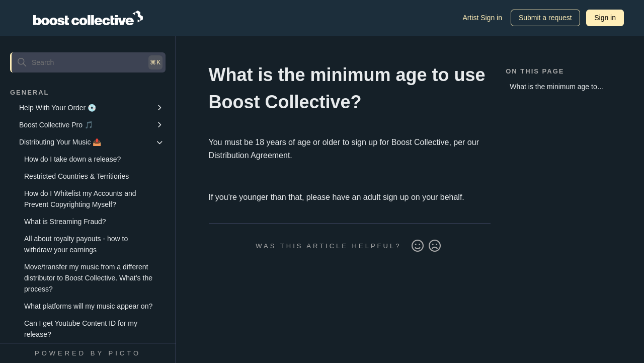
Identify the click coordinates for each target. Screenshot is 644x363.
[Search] (88, 62)
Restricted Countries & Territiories (76, 176)
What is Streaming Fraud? (65, 222)
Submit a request (545, 18)
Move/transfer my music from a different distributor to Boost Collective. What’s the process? (88, 278)
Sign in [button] (605, 18)
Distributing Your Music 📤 (60, 142)
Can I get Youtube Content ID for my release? (81, 329)
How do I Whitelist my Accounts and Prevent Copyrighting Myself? (80, 199)
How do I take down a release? (72, 159)
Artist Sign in (482, 18)
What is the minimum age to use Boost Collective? (553, 88)
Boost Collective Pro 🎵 (56, 125)
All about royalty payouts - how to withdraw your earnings (76, 244)
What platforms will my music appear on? (88, 306)
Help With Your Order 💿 (58, 108)
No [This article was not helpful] (435, 246)
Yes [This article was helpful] (418, 246)
